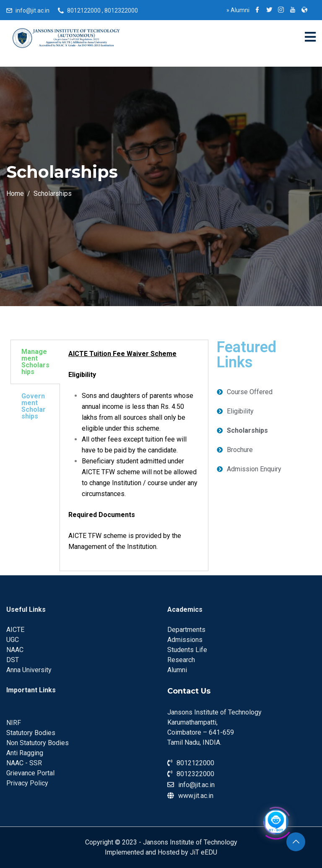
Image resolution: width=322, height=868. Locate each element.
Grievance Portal (30, 773)
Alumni (238, 10)
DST (13, 660)
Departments (186, 630)
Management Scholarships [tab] (35, 362)
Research (181, 660)
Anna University (29, 670)
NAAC (15, 650)
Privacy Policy (27, 783)
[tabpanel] (134, 455)
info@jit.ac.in (32, 10)
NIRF (14, 723)
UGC (13, 640)
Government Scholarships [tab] (34, 406)
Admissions (185, 640)
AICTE (15, 630)
